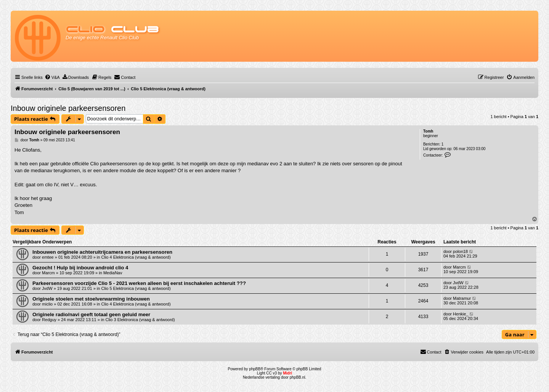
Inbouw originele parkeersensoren (68, 108)
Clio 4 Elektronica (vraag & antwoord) (136, 257)
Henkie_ (461, 314)
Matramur (462, 298)
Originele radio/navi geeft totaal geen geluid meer (91, 314)
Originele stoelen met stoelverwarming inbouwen (91, 299)
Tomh (428, 131)
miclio (47, 304)
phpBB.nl (298, 377)
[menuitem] (52, 77)
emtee (48, 257)
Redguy (49, 320)
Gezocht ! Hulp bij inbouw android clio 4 (80, 268)
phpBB (255, 369)
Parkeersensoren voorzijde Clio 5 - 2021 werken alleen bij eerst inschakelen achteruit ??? (139, 283)
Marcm (48, 273)
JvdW (47, 288)
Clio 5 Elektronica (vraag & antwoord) (136, 288)
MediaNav (113, 273)
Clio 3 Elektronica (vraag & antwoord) (140, 320)
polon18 (460, 251)
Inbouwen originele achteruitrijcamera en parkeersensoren (102, 252)
